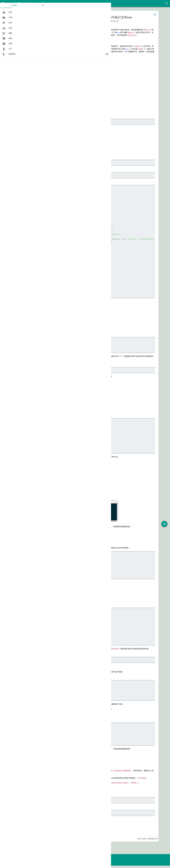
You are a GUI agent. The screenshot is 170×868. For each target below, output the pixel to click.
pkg (140, 33)
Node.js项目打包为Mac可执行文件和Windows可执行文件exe (99, 18)
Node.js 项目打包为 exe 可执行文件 (53, 836)
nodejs (39, 25)
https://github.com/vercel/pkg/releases (55, 65)
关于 (19, 10)
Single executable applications (94, 105)
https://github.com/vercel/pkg (51, 62)
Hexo (95, 864)
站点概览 (6, 10)
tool (114, 22)
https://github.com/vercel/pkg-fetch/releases (57, 67)
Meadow (108, 864)
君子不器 (30, 3)
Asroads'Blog (16, 3)
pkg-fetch (80, 380)
